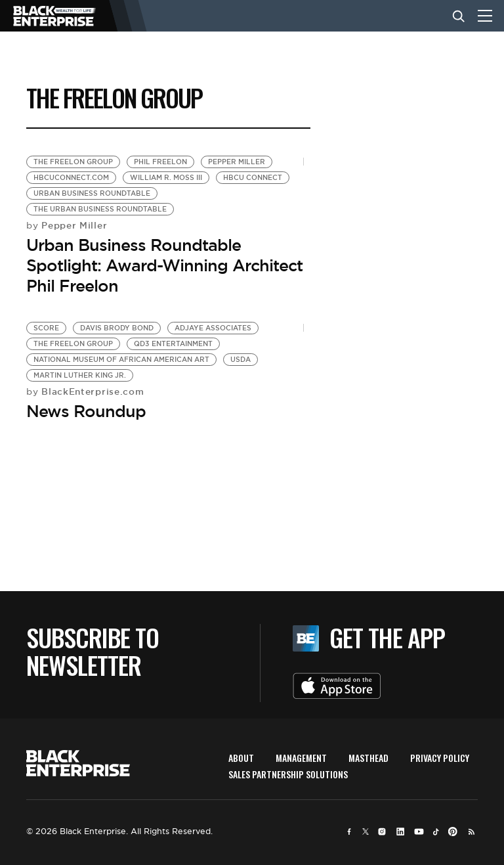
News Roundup (86, 411)
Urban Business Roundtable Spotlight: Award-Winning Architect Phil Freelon (164, 265)
